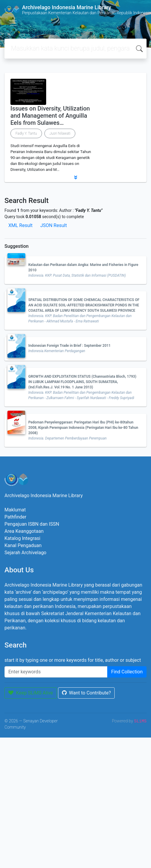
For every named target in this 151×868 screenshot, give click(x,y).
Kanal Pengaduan (23, 545)
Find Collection (127, 672)
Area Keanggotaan (24, 531)
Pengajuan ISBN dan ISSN (32, 524)
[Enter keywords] (56, 672)
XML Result (20, 225)
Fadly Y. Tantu (26, 133)
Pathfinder (15, 517)
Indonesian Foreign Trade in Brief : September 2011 (69, 346)
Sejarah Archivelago (25, 553)
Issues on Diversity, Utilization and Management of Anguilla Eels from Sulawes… (50, 116)
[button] (75, 177)
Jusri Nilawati (60, 133)
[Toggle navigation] (13, 23)
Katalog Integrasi (22, 538)
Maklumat (15, 510)
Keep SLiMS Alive (31, 693)
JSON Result (53, 225)
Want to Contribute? (87, 693)
